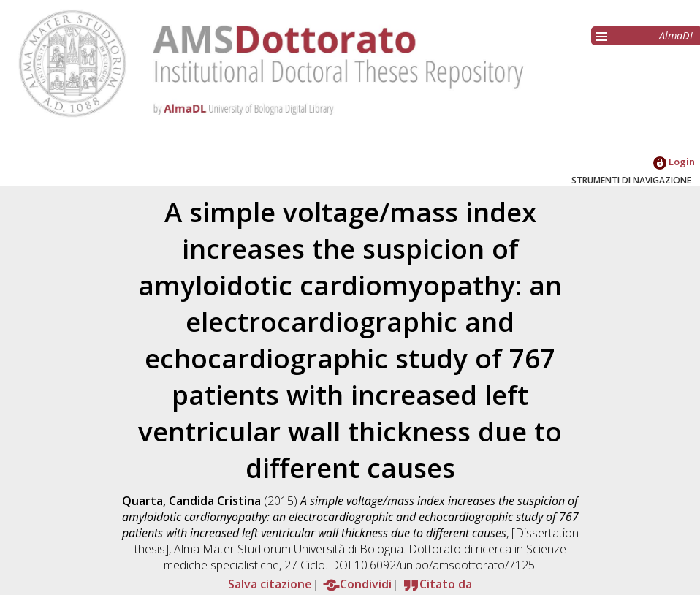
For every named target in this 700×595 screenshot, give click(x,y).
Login (674, 162)
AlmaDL (677, 35)
